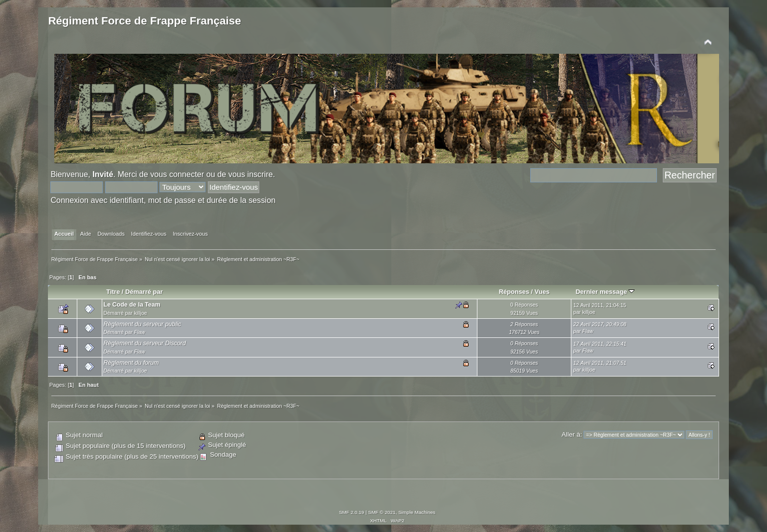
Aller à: (572, 434)
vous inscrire (251, 174)
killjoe (141, 313)
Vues (542, 292)
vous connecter (177, 174)
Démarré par (144, 292)
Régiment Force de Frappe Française (144, 21)
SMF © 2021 (382, 512)
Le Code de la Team (132, 305)
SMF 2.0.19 (352, 512)
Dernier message (605, 292)
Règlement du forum (131, 363)
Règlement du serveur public (143, 324)
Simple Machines (417, 512)
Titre (113, 292)
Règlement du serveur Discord (145, 343)
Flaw (139, 332)
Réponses (514, 292)
